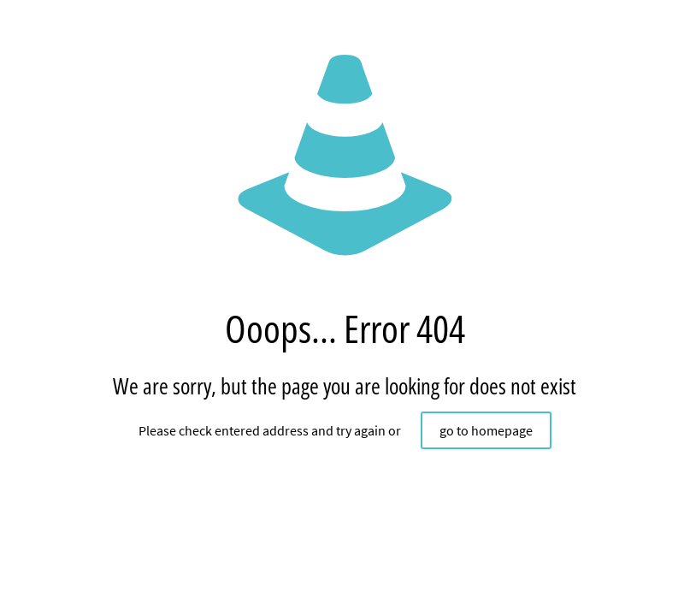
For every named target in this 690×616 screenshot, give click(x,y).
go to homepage (486, 430)
